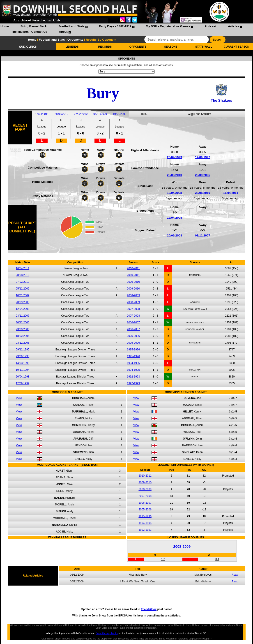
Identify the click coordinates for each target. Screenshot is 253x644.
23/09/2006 (203, 175)
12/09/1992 (203, 157)
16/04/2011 (42, 114)
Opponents (75, 40)
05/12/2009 (100, 114)
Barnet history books (107, 633)
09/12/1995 (23, 350)
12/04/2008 (175, 193)
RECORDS (105, 47)
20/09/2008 (175, 235)
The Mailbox (149, 609)
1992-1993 (133, 377)
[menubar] (126, 30)
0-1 (217, 559)
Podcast (210, 26)
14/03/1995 (23, 363)
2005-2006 (133, 336)
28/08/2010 (61, 114)
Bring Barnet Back (34, 26)
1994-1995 (133, 363)
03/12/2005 (23, 343)
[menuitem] (5, 27)
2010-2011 (133, 268)
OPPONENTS (138, 47)
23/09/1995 (23, 356)
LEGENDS (72, 47)
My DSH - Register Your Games (168, 26)
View (19, 398)
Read (235, 575)
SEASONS (171, 47)
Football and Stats (71, 26)
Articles (233, 26)
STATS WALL (204, 47)
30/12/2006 (23, 322)
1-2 (163, 559)
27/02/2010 (81, 114)
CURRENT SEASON (237, 47)
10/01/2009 (120, 114)
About (63, 32)
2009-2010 (133, 282)
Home (5, 26)
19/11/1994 (23, 370)
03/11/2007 (203, 235)
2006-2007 (133, 322)
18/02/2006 (23, 336)
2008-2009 (133, 295)
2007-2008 (133, 309)
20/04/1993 (175, 157)
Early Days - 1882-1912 (115, 26)
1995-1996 (133, 350)
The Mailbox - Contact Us (29, 32)
